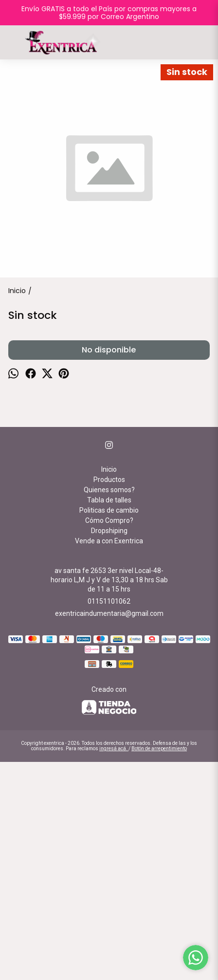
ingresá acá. (114, 967)
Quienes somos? (109, 708)
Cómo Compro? (109, 739)
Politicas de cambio (109, 728)
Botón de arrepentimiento (159, 967)
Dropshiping (109, 749)
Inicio (109, 687)
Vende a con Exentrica (109, 759)
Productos (109, 698)
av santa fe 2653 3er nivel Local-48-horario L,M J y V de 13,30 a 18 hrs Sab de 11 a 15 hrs (109, 798)
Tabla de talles (109, 718)
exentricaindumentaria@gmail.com (109, 832)
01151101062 (109, 819)
